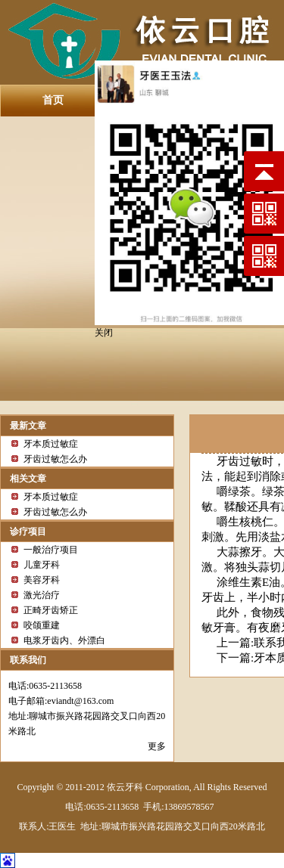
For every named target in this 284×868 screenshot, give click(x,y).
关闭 (104, 333)
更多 (157, 746)
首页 (53, 100)
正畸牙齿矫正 (51, 610)
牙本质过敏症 (51, 444)
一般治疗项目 (51, 550)
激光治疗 (42, 595)
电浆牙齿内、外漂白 (64, 640)
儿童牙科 (42, 565)
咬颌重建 (42, 625)
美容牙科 (42, 580)
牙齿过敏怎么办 (55, 459)
